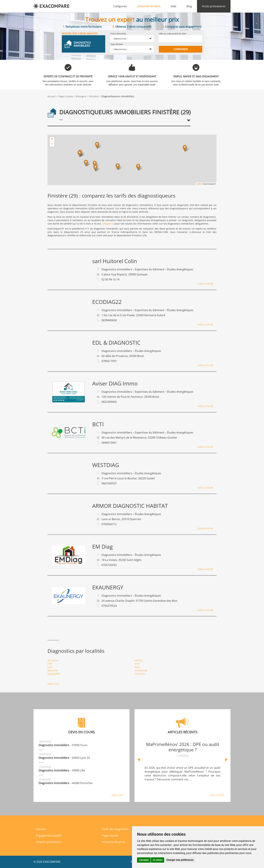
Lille (50, 664)
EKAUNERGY (108, 587)
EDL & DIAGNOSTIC (116, 343)
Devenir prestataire (48, 842)
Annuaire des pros (113, 842)
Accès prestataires (214, 6)
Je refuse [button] (158, 860)
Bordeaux (53, 660)
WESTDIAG (106, 465)
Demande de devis (149, 6)
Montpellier (54, 674)
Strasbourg (141, 670)
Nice (137, 664)
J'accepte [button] (144, 860)
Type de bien (117, 44)
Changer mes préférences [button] (180, 860)
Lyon (50, 667)
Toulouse (140, 674)
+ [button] (52, 139)
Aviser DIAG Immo (115, 383)
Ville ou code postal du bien (172, 34)
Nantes (139, 660)
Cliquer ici (108, 224)
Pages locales (66, 96)
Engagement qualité (49, 835)
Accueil (52, 96)
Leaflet (199, 184)
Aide (174, 6)
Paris (137, 667)
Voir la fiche (205, 284)
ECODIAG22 (107, 302)
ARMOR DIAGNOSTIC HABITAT (130, 506)
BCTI (98, 424)
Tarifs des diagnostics (115, 829)
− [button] (52, 144)
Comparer (181, 49)
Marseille (53, 670)
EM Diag (102, 547)
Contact (41, 829)
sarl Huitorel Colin (115, 261)
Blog (189, 6)
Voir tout (54, 684)
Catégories (120, 6)
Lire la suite (217, 795)
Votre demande (118, 34)
